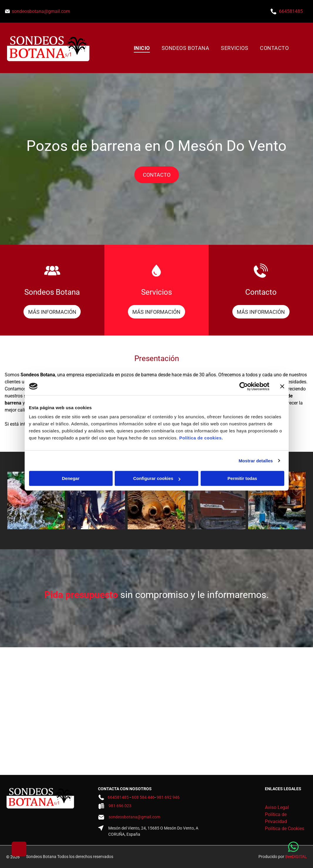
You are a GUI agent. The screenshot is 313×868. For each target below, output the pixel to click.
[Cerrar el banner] (282, 386)
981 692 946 (168, 797)
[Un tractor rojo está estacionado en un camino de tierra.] (217, 500)
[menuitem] (142, 48)
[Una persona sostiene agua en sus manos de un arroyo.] (36, 500)
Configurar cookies (157, 478)
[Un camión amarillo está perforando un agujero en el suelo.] (277, 500)
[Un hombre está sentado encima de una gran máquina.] (96, 500)
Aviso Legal (277, 807)
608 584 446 (143, 797)
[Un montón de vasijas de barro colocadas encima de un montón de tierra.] (156, 500)
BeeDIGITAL (296, 857)
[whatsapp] (293, 848)
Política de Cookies (285, 829)
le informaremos (232, 595)
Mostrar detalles (256, 461)
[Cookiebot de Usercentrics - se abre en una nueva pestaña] (244, 386)
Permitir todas (242, 478)
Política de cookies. (201, 438)
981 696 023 (120, 806)
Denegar (71, 478)
